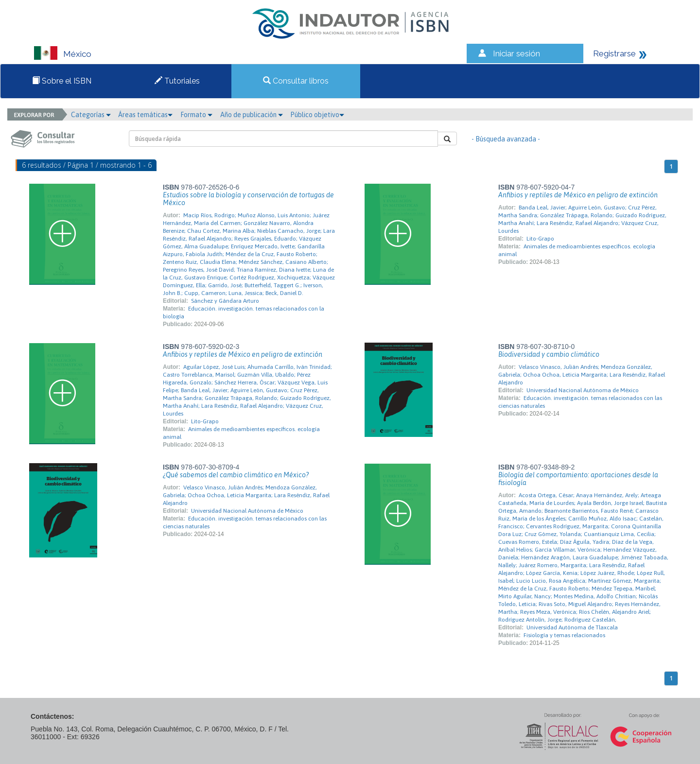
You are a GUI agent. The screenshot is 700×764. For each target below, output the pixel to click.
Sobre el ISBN (62, 81)
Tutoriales (177, 81)
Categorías (91, 115)
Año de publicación (252, 115)
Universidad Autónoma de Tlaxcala (572, 627)
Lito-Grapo (540, 239)
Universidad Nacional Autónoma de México (583, 390)
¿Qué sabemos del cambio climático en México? (236, 475)
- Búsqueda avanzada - (506, 139)
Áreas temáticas (145, 115)
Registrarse (614, 53)
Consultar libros (296, 81)
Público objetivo (317, 115)
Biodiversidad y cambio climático (549, 354)
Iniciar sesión (516, 53)
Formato (196, 115)
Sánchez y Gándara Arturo (225, 301)
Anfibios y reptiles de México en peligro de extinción (578, 195)
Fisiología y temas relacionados (564, 635)
